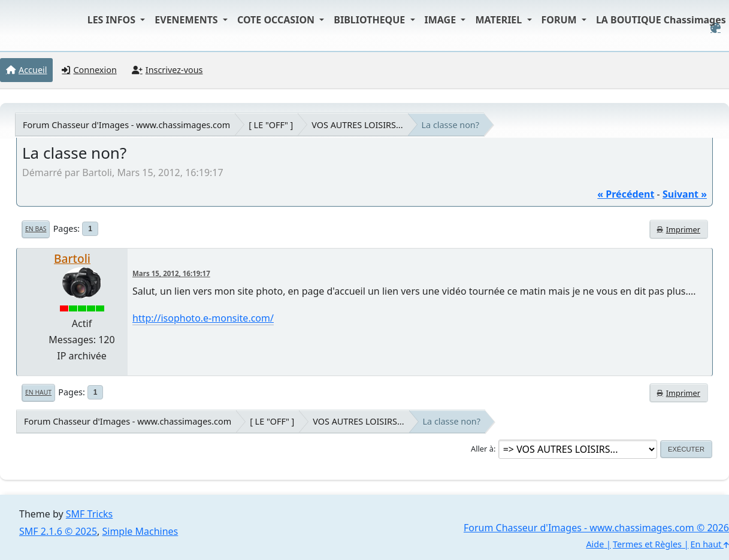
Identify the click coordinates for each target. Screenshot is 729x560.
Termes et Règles (647, 544)
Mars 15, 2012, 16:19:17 (171, 273)
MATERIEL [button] (500, 20)
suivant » (685, 194)
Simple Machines (140, 531)
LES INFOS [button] (113, 20)
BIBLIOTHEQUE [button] (370, 20)
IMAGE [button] (442, 20)
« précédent (626, 194)
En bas (36, 229)
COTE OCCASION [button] (277, 20)
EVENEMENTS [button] (187, 20)
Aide (595, 544)
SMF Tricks (89, 514)
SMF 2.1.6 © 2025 (58, 531)
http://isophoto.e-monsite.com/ (203, 318)
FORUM (560, 20)
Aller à (482, 449)
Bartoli (72, 258)
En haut (38, 392)
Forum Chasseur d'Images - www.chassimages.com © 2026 (596, 528)
